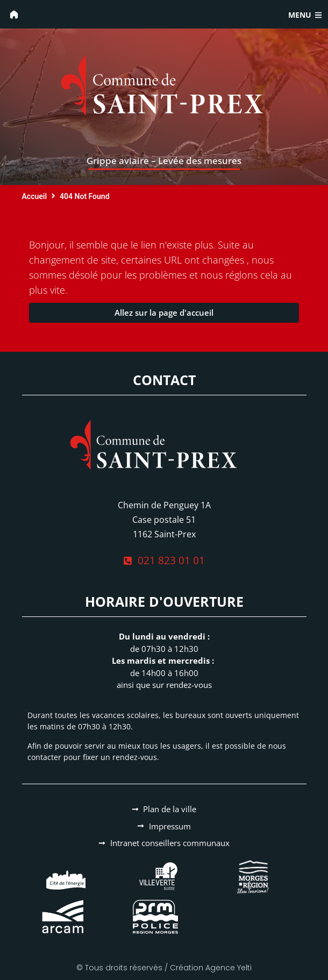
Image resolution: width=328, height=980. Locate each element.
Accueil (35, 196)
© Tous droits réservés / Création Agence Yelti (164, 968)
